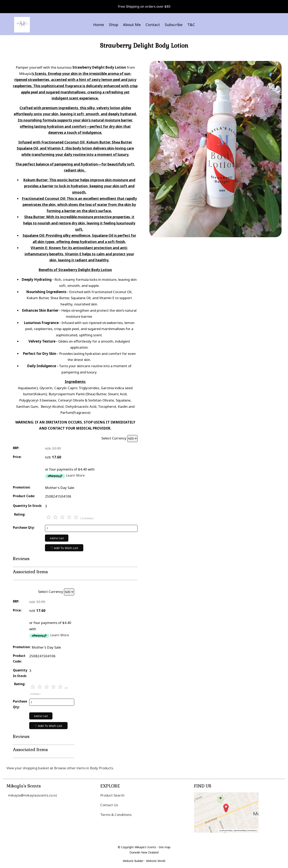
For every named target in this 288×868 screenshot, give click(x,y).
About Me (132, 25)
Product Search (112, 795)
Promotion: (22, 487)
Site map (165, 847)
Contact (153, 25)
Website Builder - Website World (144, 861)
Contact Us (109, 805)
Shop (114, 25)
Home (99, 25)
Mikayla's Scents (145, 847)
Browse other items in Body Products (83, 768)
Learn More (75, 475)
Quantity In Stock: (27, 506)
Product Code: (24, 496)
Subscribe (174, 25)
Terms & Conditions (116, 815)
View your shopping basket (28, 768)
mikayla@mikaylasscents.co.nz (33, 795)
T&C (191, 25)
